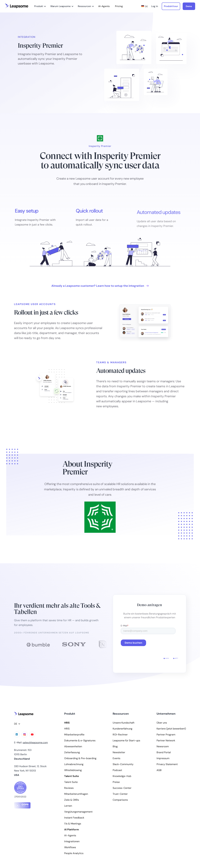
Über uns (162, 723)
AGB (159, 770)
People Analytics (74, 853)
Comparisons (120, 800)
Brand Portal (164, 752)
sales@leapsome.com (35, 743)
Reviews (69, 788)
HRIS (67, 729)
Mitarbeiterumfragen (76, 794)
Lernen (68, 806)
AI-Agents (104, 6)
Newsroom (163, 746)
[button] (40, 6)
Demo (189, 6)
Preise (116, 782)
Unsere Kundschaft (124, 723)
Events (116, 758)
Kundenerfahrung (122, 729)
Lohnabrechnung (74, 764)
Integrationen (72, 841)
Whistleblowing (73, 770)
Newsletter (119, 752)
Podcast (117, 770)
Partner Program (166, 735)
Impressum (163, 758)
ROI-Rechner (120, 735)
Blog (115, 746)
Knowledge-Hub (122, 776)
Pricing (119, 6)
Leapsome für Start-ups (126, 741)
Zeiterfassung (72, 752)
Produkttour (171, 6)
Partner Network (166, 741)
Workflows (70, 847)
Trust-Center (120, 794)
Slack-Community (123, 764)
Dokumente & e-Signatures (80, 741)
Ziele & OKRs (72, 800)
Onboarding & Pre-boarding (80, 758)
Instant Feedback (74, 818)
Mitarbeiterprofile (74, 735)
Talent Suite (71, 782)
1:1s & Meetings (73, 824)
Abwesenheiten (73, 746)
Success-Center (122, 788)
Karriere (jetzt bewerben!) (171, 729)
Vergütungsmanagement (78, 812)
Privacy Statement (167, 764)
